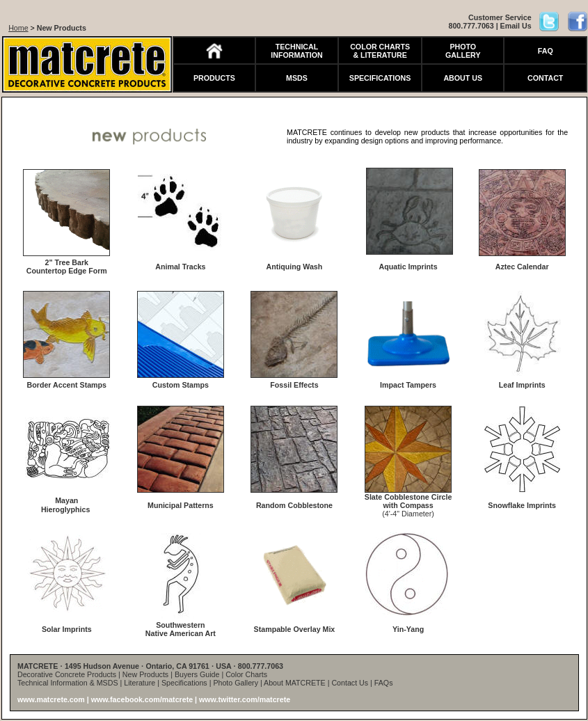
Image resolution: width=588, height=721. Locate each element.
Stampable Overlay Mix (295, 629)
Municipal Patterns (181, 505)
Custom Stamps (181, 385)
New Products (62, 28)
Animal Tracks (180, 267)
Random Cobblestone (294, 505)
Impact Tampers (408, 385)
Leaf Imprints (522, 385)
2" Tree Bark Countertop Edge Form (67, 267)
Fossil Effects (294, 385)
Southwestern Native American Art (181, 629)
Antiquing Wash (295, 267)
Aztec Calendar (522, 267)
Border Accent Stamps (67, 385)
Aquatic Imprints (408, 267)
